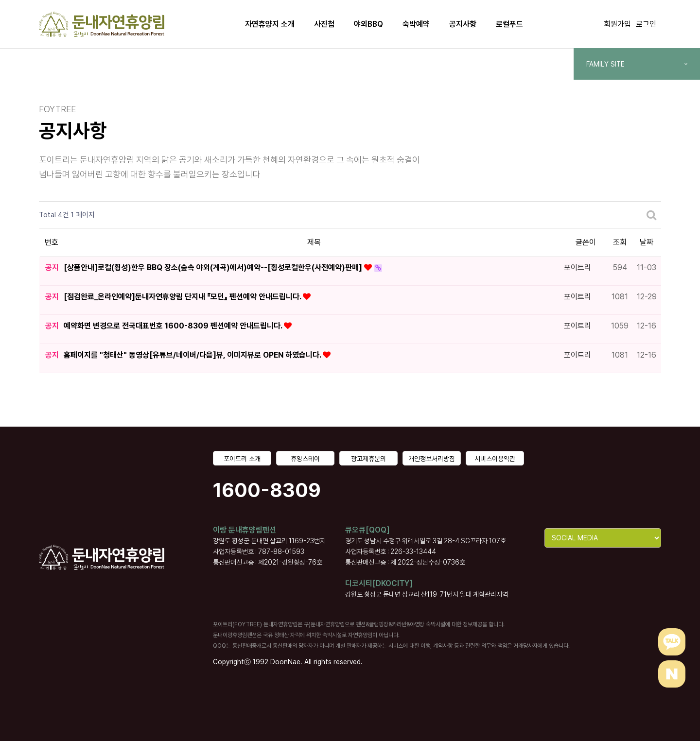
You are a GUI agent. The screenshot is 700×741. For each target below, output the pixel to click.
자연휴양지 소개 (270, 24)
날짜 (647, 242)
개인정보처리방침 (432, 459)
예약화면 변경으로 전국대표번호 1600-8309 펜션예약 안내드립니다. (174, 326)
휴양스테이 (305, 459)
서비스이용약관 (495, 459)
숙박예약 (416, 24)
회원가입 (617, 24)
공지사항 (463, 24)
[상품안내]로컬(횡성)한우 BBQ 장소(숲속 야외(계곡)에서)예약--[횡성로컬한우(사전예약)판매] (214, 267)
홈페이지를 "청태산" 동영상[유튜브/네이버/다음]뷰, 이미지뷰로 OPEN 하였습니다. (193, 355)
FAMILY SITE (637, 64)
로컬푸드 (509, 24)
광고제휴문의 (368, 459)
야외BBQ (368, 24)
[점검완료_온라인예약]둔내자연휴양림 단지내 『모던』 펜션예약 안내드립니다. (183, 297)
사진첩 (324, 24)
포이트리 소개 (242, 459)
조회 (620, 242)
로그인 (646, 24)
